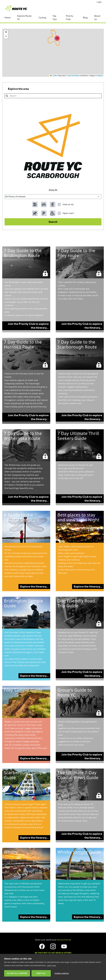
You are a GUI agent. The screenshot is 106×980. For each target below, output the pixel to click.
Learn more (51, 966)
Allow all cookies (17, 973)
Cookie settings (62, 973)
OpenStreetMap (73, 76)
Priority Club (69, 18)
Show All (53, 190)
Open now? (66, 213)
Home (7, 18)
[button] (57, 38)
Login (99, 2)
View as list (66, 204)
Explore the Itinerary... (34, 586)
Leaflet (53, 76)
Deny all (41, 973)
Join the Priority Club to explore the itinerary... (28, 326)
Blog (85, 18)
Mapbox (100, 76)
